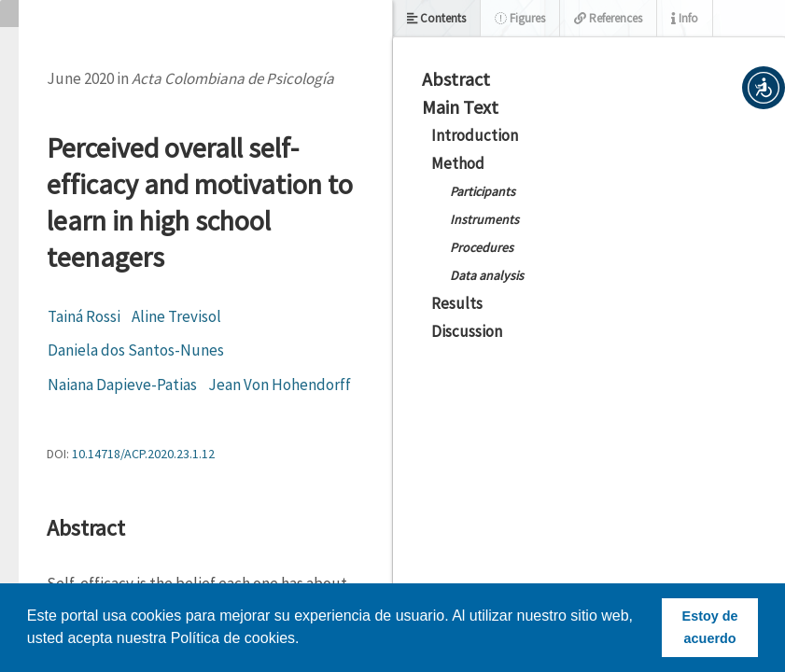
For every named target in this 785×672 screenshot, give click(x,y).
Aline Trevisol (176, 316)
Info (685, 18)
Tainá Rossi (84, 316)
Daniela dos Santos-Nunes (136, 350)
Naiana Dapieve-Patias (122, 385)
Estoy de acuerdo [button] (710, 627)
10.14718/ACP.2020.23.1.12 (143, 454)
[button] (764, 88)
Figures (520, 18)
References (608, 18)
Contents (436, 18)
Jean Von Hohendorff (280, 385)
